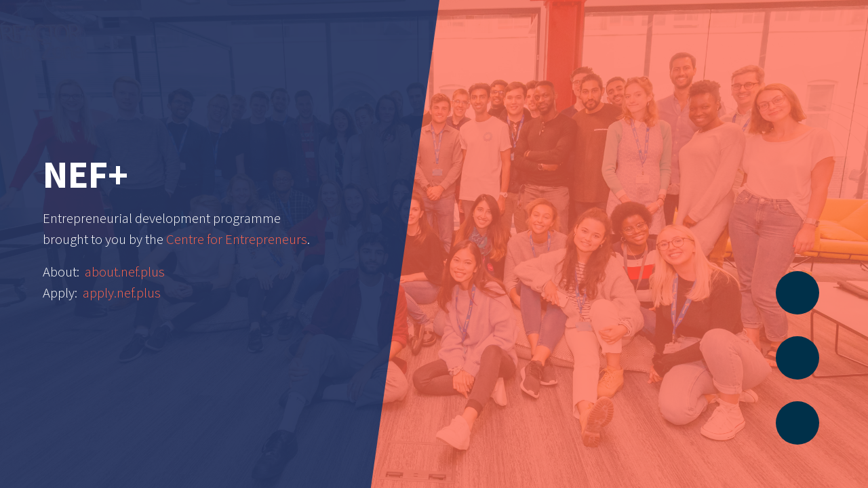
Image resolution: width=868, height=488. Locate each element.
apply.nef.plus (122, 293)
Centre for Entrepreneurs (237, 239)
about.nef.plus (125, 272)
